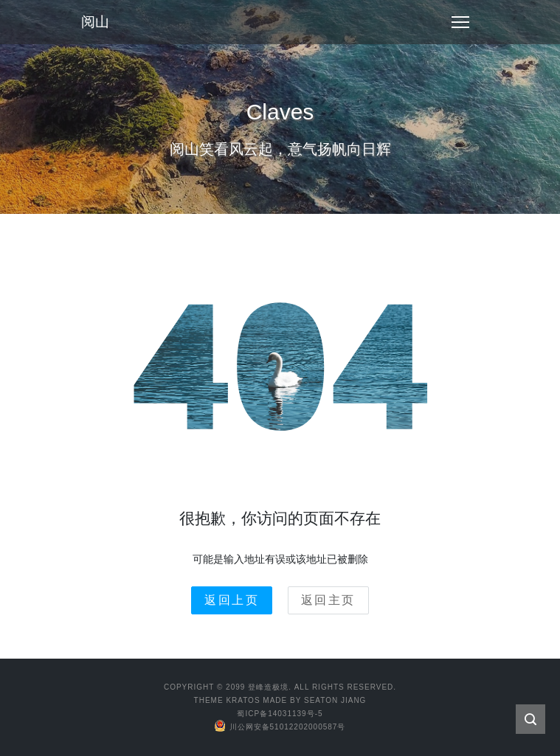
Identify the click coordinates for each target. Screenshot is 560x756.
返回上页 (232, 600)
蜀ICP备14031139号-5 (280, 714)
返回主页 (328, 600)
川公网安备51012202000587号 (280, 727)
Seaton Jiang (335, 700)
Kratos (243, 700)
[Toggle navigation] (460, 22)
